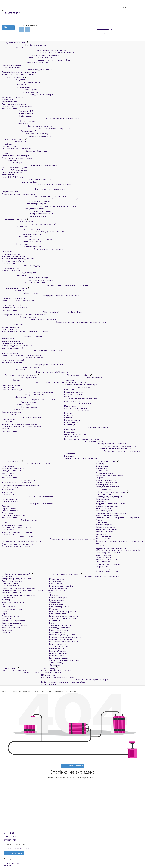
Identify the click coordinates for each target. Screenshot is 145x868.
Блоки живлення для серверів (15, 156)
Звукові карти (15, 124)
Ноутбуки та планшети (14, 43)
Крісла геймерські (58, 651)
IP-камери (54, 609)
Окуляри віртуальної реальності (33, 365)
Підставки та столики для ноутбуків (36, 60)
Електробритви (9, 530)
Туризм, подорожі (10, 618)
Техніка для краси (20, 520)
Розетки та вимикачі (58, 644)
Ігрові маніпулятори (11, 341)
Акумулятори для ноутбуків (28, 57)
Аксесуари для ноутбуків (26, 62)
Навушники (69, 389)
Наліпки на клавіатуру (12, 65)
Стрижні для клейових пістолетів (111, 548)
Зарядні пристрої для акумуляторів (80, 458)
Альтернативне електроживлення (65, 660)
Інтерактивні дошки (84, 441)
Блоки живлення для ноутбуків (31, 55)
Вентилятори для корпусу (14, 104)
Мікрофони (69, 396)
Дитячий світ (9, 668)
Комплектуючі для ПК (13, 77)
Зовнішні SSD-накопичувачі (14, 168)
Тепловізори (7, 630)
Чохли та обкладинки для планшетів (19, 74)
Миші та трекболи (20, 182)
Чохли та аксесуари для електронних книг (22, 355)
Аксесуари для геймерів (13, 343)
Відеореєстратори (58, 614)
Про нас (100, 8)
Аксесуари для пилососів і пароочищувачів (22, 541)
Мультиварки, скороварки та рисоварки (20, 485)
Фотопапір (7, 422)
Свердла (100, 546)
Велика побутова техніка (26, 464)
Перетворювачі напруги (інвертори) (58, 677)
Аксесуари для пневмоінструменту (112, 513)
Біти (97, 543)
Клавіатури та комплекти (26, 179)
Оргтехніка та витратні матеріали (19, 375)
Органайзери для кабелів (14, 298)
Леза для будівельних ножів (108, 553)
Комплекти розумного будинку (63, 586)
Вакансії (7, 866)
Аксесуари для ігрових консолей (17, 346)
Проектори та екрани (86, 427)
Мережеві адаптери (22, 234)
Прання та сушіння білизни (27, 496)
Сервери (6, 153)
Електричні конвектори (106, 480)
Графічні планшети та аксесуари (33, 189)
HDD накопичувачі (20, 92)
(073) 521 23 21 (10, 833)
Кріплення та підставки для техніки (98, 449)
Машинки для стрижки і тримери (17, 527)
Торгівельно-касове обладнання (33, 383)
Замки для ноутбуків (11, 67)
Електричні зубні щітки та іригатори (18, 595)
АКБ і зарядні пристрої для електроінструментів (118, 550)
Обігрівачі (100, 478)
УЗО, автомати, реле (59, 646)
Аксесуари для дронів (12, 362)
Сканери (11, 380)
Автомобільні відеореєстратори (56, 670)
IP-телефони (15, 244)
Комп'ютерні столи (58, 653)
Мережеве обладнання (14, 219)
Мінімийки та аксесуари (106, 559)
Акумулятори (70, 454)
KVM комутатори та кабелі (28, 280)
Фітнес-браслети (10, 329)
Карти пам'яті (8, 175)
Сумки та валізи (9, 607)
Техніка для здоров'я (11, 593)
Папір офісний (8, 419)
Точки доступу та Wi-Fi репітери (33, 232)
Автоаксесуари (48, 684)
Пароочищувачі (9, 508)
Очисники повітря (104, 471)
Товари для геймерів (22, 336)
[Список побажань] (98, 21)
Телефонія (13, 409)
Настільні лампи (57, 600)
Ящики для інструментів (106, 529)
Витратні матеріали (22, 417)
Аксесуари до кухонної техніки (16, 546)
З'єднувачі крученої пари (13, 261)
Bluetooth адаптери (22, 247)
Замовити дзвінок (14, 853)
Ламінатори (14, 397)
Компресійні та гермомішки (14, 625)
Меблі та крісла (57, 649)
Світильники (55, 602)
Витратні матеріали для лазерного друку (21, 424)
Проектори (70, 430)
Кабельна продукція (21, 266)
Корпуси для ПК (17, 111)
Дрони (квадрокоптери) (13, 360)
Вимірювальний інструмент (108, 515)
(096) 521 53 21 (10, 836)
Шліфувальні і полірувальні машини (111, 504)
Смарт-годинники (10, 327)
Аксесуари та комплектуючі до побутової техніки (49, 539)
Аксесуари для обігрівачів (107, 487)
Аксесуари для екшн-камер (77, 408)
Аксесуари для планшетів (27, 70)
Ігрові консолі (8, 339)
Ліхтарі (5, 604)
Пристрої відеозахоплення (27, 214)
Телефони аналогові (11, 412)
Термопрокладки (10, 102)
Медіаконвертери (20, 273)
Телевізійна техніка (83, 378)
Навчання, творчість (22, 673)
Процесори (14, 80)
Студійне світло (72, 422)
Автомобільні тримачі (51, 673)
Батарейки (69, 456)
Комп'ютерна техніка (13, 139)
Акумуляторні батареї (23, 209)
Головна (91, 8)
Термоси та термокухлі (60, 625)
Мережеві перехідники (24, 216)
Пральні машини (9, 499)
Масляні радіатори (104, 484)
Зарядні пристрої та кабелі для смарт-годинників (25, 332)
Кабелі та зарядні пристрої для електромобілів (63, 682)
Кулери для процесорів (13, 97)
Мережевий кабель (11, 268)
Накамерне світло (73, 420)
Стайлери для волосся (13, 525)
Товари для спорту (11, 576)
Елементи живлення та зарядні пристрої (103, 451)
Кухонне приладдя (58, 632)
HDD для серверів (10, 160)
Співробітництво (11, 863)
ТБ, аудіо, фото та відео (77, 375)
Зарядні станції (56, 663)
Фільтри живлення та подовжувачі (34, 196)
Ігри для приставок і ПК (12, 348)
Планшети (13, 47)
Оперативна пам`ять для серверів (17, 158)
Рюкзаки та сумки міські (13, 609)
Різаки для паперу (20, 402)
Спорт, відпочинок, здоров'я (17, 574)
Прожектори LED (57, 604)
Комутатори (14, 227)
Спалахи (68, 418)
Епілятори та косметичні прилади (17, 532)
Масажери (7, 600)
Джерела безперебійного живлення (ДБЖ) (41, 199)
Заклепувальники (103, 536)
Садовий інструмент (105, 569)
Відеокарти (14, 85)
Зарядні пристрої (19, 317)
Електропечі (8, 492)
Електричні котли (104, 489)
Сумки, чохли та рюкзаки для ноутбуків (39, 52)
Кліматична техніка (106, 461)
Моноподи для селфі (11, 305)
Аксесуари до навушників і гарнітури (81, 399)
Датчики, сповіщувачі (59, 588)
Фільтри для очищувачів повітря (110, 475)
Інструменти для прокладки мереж (18, 259)
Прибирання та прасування (28, 504)
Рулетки (99, 520)
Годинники (13, 324)
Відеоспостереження (59, 607)
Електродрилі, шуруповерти (109, 497)
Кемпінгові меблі (57, 656)
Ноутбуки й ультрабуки (24, 45)
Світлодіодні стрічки (59, 598)
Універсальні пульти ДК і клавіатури (81, 385)
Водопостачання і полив (107, 571)
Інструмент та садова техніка (111, 492)
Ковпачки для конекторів (13, 256)
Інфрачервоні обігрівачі (106, 482)
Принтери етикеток (11, 385)
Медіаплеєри (70, 406)
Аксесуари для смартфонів (14, 307)
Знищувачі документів (23, 395)
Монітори (12, 163)
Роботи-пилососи (10, 511)
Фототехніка (77, 411)
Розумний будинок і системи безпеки (84, 576)
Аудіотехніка (77, 387)
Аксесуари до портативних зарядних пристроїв (24, 315)
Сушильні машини (10, 501)
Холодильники (8, 466)
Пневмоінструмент (104, 511)
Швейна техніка (18, 536)
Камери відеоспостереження (63, 611)
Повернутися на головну (72, 766)
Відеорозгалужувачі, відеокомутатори (101, 446)
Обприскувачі (102, 567)
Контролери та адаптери (27, 126)
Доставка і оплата (113, 8)
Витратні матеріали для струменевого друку (23, 426)
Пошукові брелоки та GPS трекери (35, 372)
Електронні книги (10, 353)
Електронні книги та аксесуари (32, 350)
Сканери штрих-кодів (12, 390)
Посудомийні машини (12, 471)
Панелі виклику (56, 583)
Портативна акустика (74, 392)
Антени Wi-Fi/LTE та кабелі (28, 239)
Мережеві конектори (11, 254)
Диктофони (14, 370)
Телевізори (69, 380)
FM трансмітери (49, 675)
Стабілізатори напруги (24, 204)
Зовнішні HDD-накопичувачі (15, 170)
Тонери (5, 429)
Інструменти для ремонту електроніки (39, 206)
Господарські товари (59, 658)
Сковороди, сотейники (60, 628)
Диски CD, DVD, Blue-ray (13, 177)
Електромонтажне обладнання (64, 642)
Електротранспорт (11, 583)
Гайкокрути (101, 501)
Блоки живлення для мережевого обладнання (45, 285)
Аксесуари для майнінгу (25, 133)
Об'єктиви (69, 415)
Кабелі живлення (18, 116)
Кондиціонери (102, 466)
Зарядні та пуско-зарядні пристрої (75, 679)
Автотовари (49, 668)
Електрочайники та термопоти (16, 483)
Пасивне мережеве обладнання (32, 249)
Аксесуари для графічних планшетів (19, 194)
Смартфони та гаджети (15, 288)
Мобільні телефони (20, 293)
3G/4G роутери (18, 222)
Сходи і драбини (103, 557)
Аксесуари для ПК (20, 131)
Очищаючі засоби (20, 407)
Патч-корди (7, 252)
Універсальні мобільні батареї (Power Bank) (42, 312)
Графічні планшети (11, 192)
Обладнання (101, 522)
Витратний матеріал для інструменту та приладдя (119, 541)
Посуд (52, 623)
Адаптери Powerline (21, 242)
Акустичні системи (73, 394)
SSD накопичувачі (19, 90)
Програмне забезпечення (27, 136)
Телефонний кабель (11, 270)
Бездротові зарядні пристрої (29, 319)
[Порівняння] (98, 23)
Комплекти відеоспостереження (64, 616)
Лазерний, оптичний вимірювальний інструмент (117, 518)
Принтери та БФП (19, 378)
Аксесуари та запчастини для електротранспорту (26, 590)
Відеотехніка (78, 404)
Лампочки (54, 595)
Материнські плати (21, 82)
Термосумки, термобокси (14, 621)
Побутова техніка (12, 461)
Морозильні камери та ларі (14, 468)
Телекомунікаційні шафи (25, 278)
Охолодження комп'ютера (27, 95)
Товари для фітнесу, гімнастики (16, 579)
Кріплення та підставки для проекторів (82, 439)
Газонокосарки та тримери (108, 564)
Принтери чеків (9, 387)
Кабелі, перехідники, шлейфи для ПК (36, 129)
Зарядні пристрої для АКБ (27, 211)
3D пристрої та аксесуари (28, 392)
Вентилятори (102, 468)
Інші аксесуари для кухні (61, 639)
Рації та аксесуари (20, 367)
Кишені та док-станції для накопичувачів (41, 119)
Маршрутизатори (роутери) (29, 224)
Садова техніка (103, 562)
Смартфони (14, 291)
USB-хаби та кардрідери (26, 201)
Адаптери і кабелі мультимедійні (95, 444)
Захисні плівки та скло (12, 303)
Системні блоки (9, 146)
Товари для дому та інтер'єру (65, 574)
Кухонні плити (8, 473)
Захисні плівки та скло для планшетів (19, 72)
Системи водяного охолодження (17, 106)
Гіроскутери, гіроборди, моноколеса (19, 588)
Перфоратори (102, 499)
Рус (7, 10)
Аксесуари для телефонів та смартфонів (41, 296)
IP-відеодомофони (58, 579)
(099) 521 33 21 (10, 840)
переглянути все (10, 109)
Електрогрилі (8, 489)
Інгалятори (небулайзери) (14, 602)
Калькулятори (16, 404)
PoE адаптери (16, 275)
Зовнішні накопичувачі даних (29, 165)
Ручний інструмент (104, 525)
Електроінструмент (105, 494)
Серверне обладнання (24, 151)
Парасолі (6, 614)
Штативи (68, 413)
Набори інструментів (105, 527)
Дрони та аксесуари (22, 357)
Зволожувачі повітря (105, 473)
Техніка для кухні (19, 480)
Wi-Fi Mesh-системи (22, 229)
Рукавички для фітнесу (12, 581)
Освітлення (55, 593)
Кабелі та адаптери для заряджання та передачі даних (55, 322)
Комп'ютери (14, 141)
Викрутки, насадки (104, 532)
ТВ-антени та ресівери (75, 382)
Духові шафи (8, 475)
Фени (4, 523)
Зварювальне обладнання (108, 506)
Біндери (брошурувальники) (28, 400)
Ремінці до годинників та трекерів (17, 334)
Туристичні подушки (11, 623)
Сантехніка (55, 665)
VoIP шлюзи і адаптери (24, 283)
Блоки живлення (18, 114)
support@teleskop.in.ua (18, 848)
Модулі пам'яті (16, 87)
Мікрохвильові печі (10, 487)
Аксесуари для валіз (11, 616)
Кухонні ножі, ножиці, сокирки (63, 635)
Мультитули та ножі (11, 628)
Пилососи (6, 506)
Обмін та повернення (132, 8)
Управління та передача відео (63, 618)
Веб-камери (8, 187)
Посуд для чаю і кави (59, 630)
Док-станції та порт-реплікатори (34, 50)
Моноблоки (7, 144)
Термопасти (8, 99)
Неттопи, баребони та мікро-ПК (17, 149)
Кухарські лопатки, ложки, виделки (65, 637)
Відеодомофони (57, 581)
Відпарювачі (8, 513)
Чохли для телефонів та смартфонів (18, 301)
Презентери (70, 432)
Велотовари (8, 632)
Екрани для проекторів (75, 434)
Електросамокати (10, 586)
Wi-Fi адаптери (18, 237)
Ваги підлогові (8, 597)
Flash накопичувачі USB (13, 172)
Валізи (5, 611)
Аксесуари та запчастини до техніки (19, 544)
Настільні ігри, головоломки (14, 670)
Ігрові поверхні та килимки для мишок (37, 184)
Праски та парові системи (14, 515)
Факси (9, 414)
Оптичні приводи (19, 121)
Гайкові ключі (101, 534)
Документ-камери (73, 436)
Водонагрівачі (102, 464)
